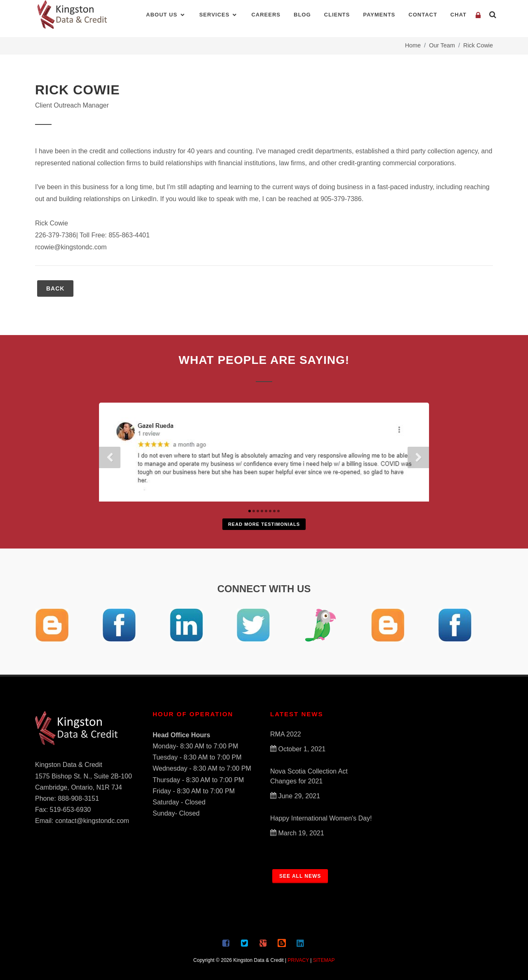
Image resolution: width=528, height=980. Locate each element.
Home (413, 45)
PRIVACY (298, 960)
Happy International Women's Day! (321, 818)
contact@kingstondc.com (92, 821)
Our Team (442, 45)
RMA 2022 (286, 734)
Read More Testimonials (264, 524)
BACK (55, 288)
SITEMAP (324, 960)
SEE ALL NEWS (300, 876)
